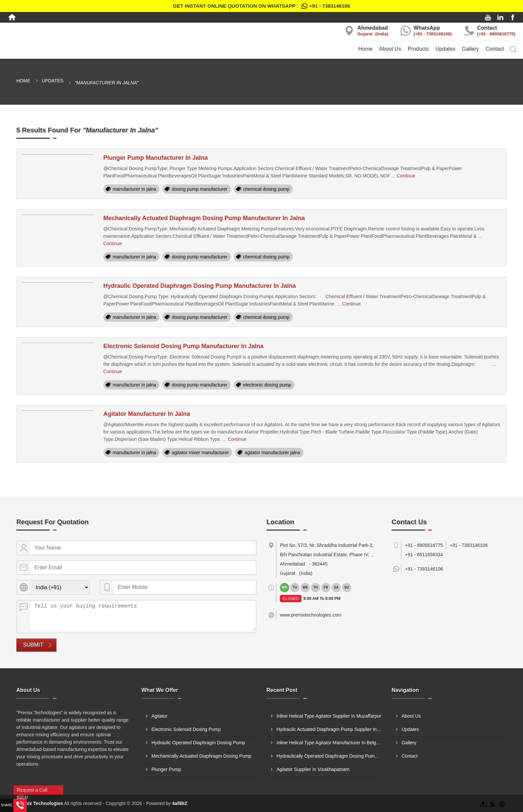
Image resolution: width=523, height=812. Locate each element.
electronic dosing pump (267, 385)
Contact (495, 49)
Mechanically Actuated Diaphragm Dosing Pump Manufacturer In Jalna (204, 218)
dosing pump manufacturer (200, 189)
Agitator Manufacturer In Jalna (147, 414)
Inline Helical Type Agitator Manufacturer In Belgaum (329, 743)
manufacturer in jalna (135, 189)
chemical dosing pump (266, 189)
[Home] (12, 17)
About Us (390, 49)
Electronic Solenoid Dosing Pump (186, 729)
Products (418, 49)
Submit (33, 645)
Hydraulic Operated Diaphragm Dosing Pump (198, 743)
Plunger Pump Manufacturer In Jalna (156, 158)
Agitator (159, 716)
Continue (406, 176)
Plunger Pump (166, 769)
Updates (446, 49)
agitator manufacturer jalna (272, 453)
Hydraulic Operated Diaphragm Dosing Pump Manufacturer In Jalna (200, 286)
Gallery (470, 49)
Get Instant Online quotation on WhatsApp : (261, 6)
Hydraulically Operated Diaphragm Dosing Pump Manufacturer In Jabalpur (329, 756)
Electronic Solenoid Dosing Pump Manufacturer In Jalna (183, 346)
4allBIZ (180, 803)
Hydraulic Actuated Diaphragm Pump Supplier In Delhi (329, 729)
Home (365, 49)
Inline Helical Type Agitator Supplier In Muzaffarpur (329, 716)
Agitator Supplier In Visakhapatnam (313, 769)
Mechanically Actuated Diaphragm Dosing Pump (201, 756)
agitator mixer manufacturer (200, 453)
